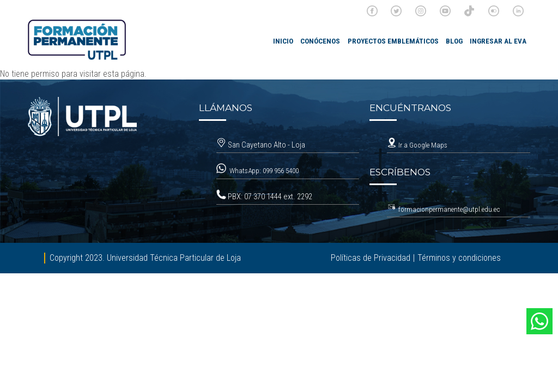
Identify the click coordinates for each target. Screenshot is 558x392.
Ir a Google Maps (417, 145)
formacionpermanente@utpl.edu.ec (449, 209)
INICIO (283, 41)
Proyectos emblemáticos (393, 41)
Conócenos (320, 41)
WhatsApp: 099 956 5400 (265, 171)
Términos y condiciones (459, 258)
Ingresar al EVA (498, 41)
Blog (454, 41)
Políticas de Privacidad (371, 258)
